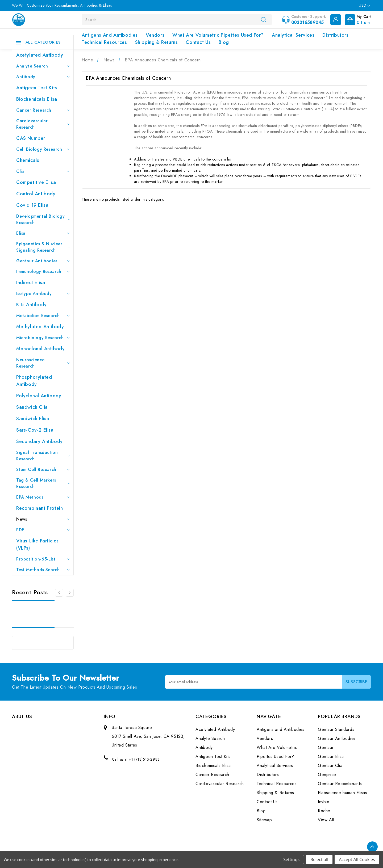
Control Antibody (36, 194)
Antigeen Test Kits (37, 88)
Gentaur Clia (330, 766)
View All (326, 820)
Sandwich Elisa (33, 419)
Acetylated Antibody (40, 55)
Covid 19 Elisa (32, 205)
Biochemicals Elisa (37, 99)
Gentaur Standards (336, 729)
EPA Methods (43, 497)
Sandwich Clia (32, 407)
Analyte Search (43, 66)
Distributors (335, 35)
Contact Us (198, 42)
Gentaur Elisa (331, 757)
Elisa (43, 233)
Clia (43, 171)
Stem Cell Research (43, 469)
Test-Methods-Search (43, 570)
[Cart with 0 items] (357, 19)
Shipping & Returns (157, 42)
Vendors (155, 35)
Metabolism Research (43, 316)
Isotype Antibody (43, 294)
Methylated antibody (40, 327)
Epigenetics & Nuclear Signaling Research (43, 247)
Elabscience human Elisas (342, 793)
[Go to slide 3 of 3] (59, 593)
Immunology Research (43, 271)
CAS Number (31, 138)
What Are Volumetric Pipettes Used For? (218, 35)
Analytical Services (293, 35)
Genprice (327, 775)
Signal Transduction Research (43, 456)
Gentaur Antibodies (43, 261)
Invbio (324, 802)
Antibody (43, 77)
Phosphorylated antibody (34, 381)
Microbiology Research (43, 338)
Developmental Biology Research (43, 219)
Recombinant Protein (39, 508)
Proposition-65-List (43, 559)
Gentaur (326, 747)
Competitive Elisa (36, 182)
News (43, 519)
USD (364, 5)
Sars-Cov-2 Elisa (35, 430)
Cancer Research (43, 110)
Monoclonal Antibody (40, 349)
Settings (291, 859)
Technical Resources (104, 42)
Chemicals (28, 160)
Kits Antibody (32, 305)
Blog (224, 42)
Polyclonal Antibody (39, 396)
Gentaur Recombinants (340, 784)
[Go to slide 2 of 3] (70, 593)
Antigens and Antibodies (110, 35)
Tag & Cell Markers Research (43, 483)
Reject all (319, 859)
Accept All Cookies (357, 859)
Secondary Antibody (39, 441)
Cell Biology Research (43, 149)
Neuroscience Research (43, 363)
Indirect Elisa (31, 283)
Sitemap (264, 820)
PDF (43, 530)
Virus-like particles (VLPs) (38, 544)
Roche (324, 811)
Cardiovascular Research (43, 124)
